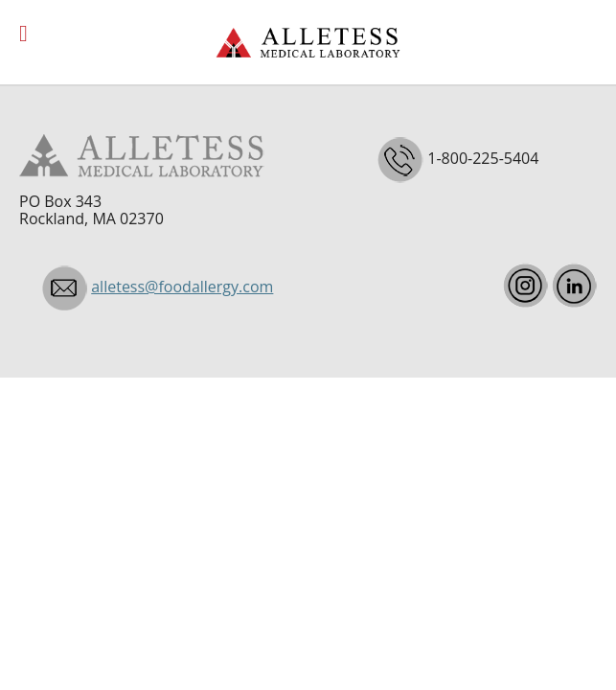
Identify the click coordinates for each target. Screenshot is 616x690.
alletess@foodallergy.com (182, 287)
